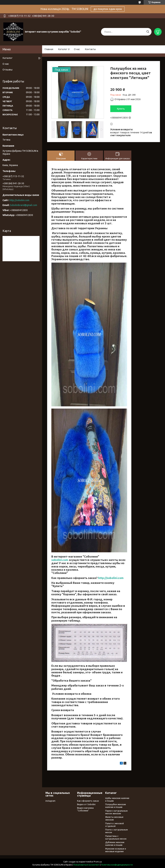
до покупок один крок (108, 9)
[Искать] (148, 32)
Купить (121, 109)
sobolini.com (60, 560)
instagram (50, 801)
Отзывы (7, 70)
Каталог (63, 49)
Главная (49, 49)
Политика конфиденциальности (117, 865)
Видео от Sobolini (86, 804)
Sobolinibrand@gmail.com (23, 205)
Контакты (90, 49)
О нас (77, 49)
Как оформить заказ (88, 801)
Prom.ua (98, 862)
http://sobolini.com (111, 578)
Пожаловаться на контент (86, 865)
